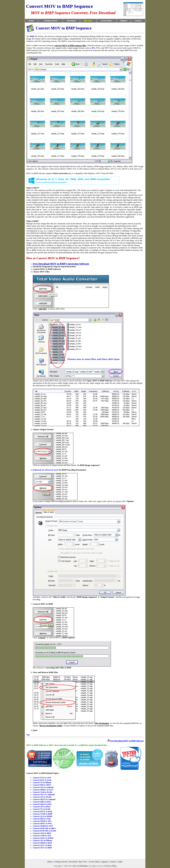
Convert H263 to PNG (42, 804)
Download (71, 21)
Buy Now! (83, 862)
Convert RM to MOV (42, 785)
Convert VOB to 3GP (42, 836)
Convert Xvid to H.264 (43, 792)
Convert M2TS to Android (44, 799)
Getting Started (50, 21)
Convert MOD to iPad (42, 843)
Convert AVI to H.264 (42, 797)
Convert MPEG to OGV (43, 790)
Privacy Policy (111, 866)
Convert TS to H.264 (42, 809)
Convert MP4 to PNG (42, 802)
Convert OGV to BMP (42, 848)
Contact (138, 21)
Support (124, 21)
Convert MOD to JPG (42, 821)
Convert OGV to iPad (42, 845)
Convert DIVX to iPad (42, 811)
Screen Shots (106, 21)
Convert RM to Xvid (42, 819)
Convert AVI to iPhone (43, 840)
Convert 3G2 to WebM (43, 816)
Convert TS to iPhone (42, 783)
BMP (32, 36)
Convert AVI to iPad (41, 807)
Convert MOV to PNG (42, 824)
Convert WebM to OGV (43, 826)
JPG (93, 48)
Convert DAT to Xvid (42, 780)
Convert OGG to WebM (43, 838)
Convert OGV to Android (44, 795)
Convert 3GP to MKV (42, 833)
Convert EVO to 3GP (42, 778)
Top (28, 735)
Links (120, 862)
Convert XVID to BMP (43, 814)
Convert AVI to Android (43, 787)
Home (32, 21)
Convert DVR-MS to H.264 (44, 831)
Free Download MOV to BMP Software (127, 741)
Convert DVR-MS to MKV (44, 828)
